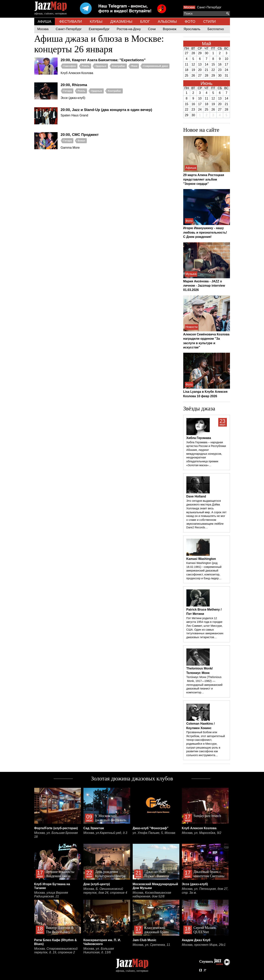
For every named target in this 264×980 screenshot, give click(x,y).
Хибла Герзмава (199, 438)
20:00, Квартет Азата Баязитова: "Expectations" (103, 60)
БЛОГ (145, 21)
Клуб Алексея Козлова (199, 828)
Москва (189, 7)
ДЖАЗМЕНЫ (121, 21)
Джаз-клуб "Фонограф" (151, 828)
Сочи (152, 29)
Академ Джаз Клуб (196, 940)
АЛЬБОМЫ (167, 21)
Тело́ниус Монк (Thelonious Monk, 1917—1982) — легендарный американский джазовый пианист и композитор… (204, 685)
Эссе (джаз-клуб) (195, 884)
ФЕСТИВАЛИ (71, 21)
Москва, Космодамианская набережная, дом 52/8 (152, 895)
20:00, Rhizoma (74, 85)
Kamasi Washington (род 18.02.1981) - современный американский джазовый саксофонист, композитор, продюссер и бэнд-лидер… (204, 571)
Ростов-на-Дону (129, 29)
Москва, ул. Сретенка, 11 (151, 945)
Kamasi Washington (201, 559)
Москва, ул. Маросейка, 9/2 (202, 833)
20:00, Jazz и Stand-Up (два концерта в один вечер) (106, 110)
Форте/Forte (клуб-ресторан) (56, 828)
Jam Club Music (145, 940)
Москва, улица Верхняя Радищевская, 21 (51, 895)
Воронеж (170, 29)
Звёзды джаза (199, 408)
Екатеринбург (99, 29)
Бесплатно (216, 29)
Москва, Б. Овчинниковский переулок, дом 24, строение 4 (105, 891)
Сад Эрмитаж (94, 828)
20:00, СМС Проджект (80, 135)
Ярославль (192, 29)
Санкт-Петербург (209, 7)
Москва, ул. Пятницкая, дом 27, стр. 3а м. (205, 891)
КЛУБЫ (96, 21)
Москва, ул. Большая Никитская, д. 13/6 (99, 951)
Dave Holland (196, 496)
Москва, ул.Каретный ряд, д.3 (105, 833)
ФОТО (190, 21)
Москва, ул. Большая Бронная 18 (56, 835)
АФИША (45, 21)
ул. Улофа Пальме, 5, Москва (154, 833)
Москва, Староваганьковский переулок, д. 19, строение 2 (56, 951)
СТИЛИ (209, 21)
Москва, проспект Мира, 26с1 (204, 945)
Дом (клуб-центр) (97, 884)
